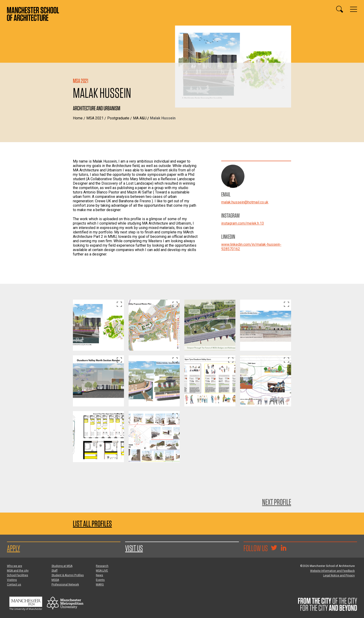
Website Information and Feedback (332, 571)
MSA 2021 (95, 118)
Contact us (14, 585)
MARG (100, 585)
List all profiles (92, 524)
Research (102, 566)
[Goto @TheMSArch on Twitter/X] (274, 548)
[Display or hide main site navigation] (354, 9)
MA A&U (140, 118)
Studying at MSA (62, 566)
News (99, 575)
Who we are (15, 566)
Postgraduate (118, 118)
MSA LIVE (102, 571)
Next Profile (277, 502)
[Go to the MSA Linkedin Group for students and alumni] (283, 548)
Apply (13, 548)
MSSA (55, 580)
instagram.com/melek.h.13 (243, 223)
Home (78, 118)
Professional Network (65, 585)
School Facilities (18, 575)
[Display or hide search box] (340, 9)
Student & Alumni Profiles (68, 575)
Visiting (12, 580)
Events (100, 580)
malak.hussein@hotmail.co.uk (245, 202)
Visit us (134, 548)
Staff (55, 571)
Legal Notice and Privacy (339, 575)
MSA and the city (18, 571)
